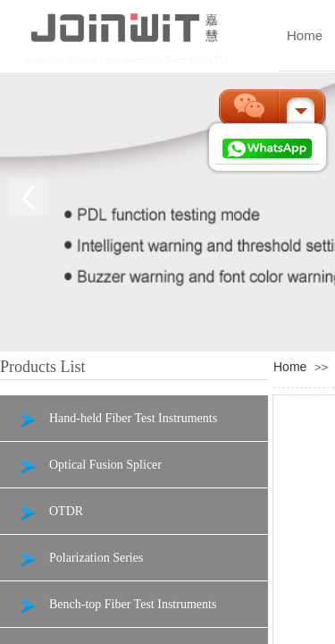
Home (290, 367)
